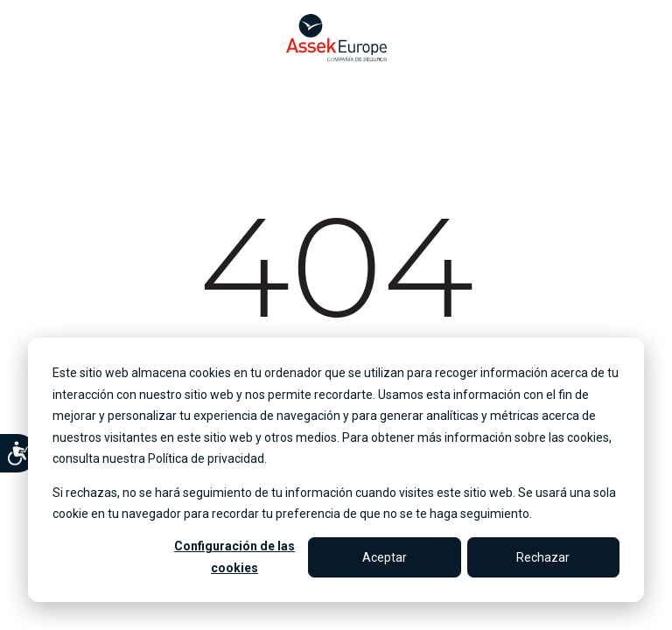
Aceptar (385, 557)
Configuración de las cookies (234, 557)
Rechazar (543, 557)
